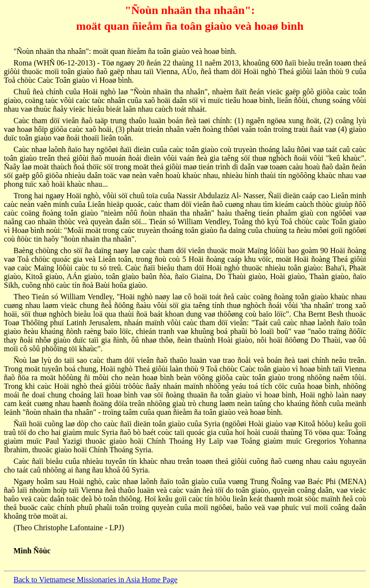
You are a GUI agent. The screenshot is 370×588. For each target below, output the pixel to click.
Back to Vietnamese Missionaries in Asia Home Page (95, 580)
